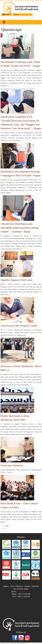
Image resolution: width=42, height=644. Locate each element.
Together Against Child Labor (17, 280)
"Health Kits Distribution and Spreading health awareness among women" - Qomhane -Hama (19, 228)
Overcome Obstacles (12, 465)
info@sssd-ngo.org (24, 591)
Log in (16, 14)
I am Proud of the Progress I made (19, 326)
